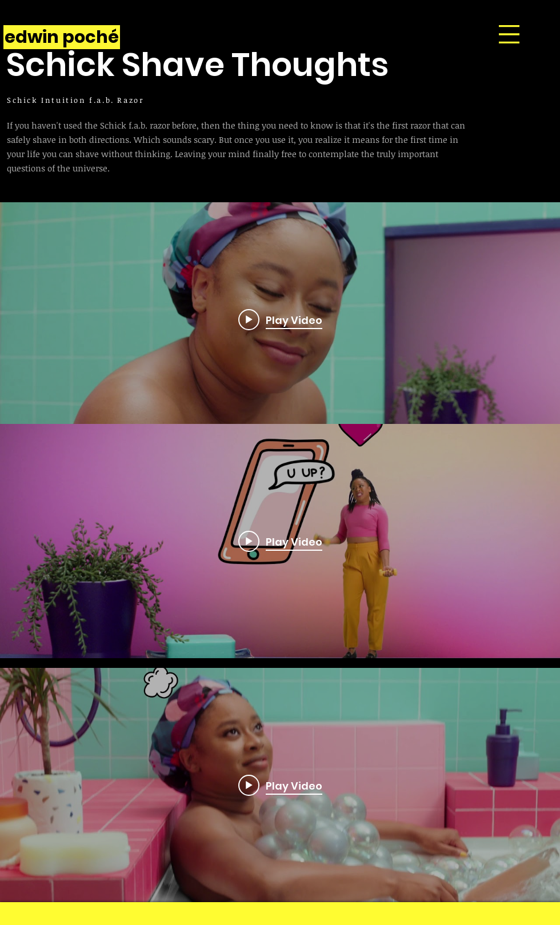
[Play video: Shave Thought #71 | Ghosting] (280, 319)
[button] (509, 34)
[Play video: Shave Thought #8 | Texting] (280, 541)
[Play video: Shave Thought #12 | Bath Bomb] (280, 785)
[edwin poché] (62, 37)
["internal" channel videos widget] (280, 319)
